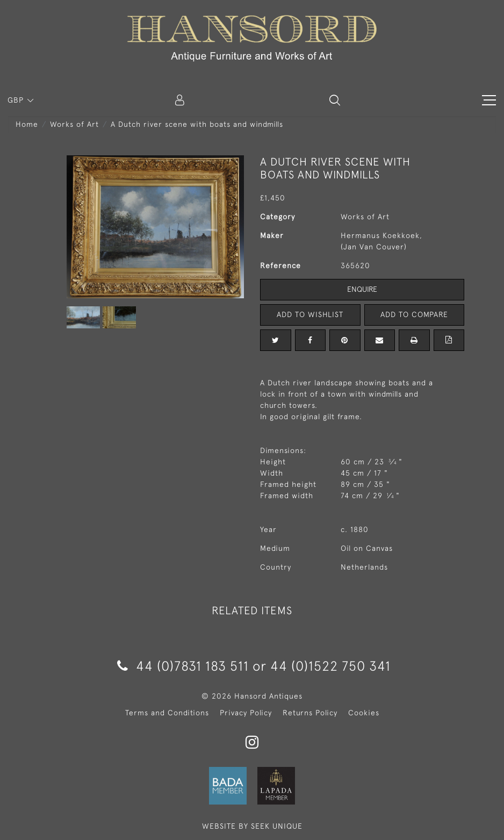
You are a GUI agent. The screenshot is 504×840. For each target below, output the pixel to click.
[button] (335, 100)
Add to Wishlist (310, 314)
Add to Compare (414, 314)
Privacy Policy (246, 713)
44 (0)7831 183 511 (183, 666)
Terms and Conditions (167, 713)
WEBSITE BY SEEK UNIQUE (252, 826)
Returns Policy (310, 713)
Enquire (362, 289)
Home (27, 124)
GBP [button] (17, 100)
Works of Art (74, 124)
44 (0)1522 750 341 (330, 666)
